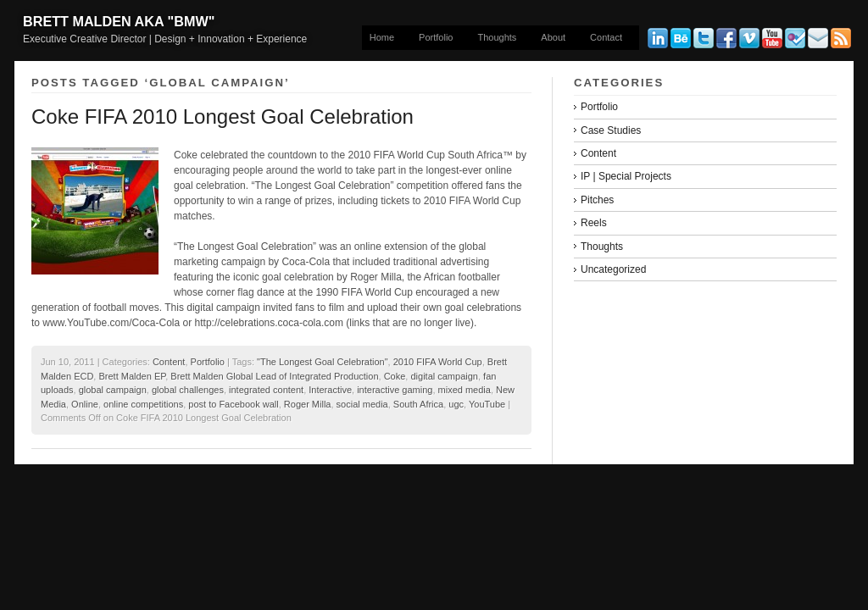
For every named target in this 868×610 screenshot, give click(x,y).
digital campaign (444, 376)
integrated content (266, 390)
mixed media (465, 390)
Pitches (597, 200)
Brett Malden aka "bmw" (119, 21)
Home (382, 37)
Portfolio (436, 37)
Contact (606, 37)
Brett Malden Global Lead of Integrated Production (274, 376)
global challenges (188, 390)
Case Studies (611, 130)
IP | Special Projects (626, 176)
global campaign (113, 390)
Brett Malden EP (132, 376)
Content (169, 362)
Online (85, 404)
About (553, 37)
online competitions (143, 404)
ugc (456, 404)
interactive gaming (395, 390)
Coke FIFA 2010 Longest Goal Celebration (223, 116)
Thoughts (497, 37)
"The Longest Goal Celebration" (323, 362)
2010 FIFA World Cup (438, 362)
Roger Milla (308, 404)
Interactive (330, 390)
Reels (594, 223)
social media (362, 404)
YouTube (487, 404)
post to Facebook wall (233, 404)
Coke (395, 376)
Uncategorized (613, 269)
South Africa (418, 404)
